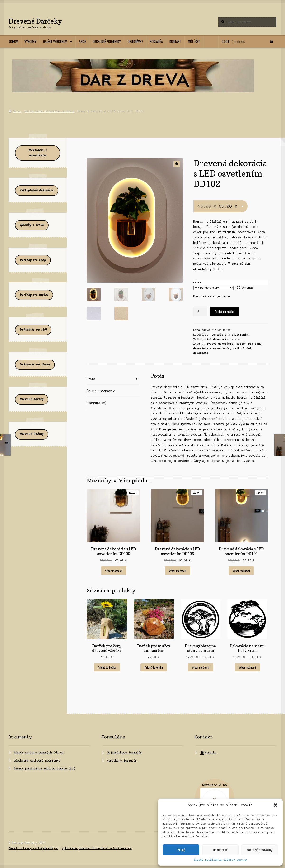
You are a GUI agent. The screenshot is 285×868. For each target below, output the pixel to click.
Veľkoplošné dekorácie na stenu (49, 111)
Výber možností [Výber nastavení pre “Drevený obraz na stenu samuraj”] (201, 667)
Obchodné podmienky (107, 41)
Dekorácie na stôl (33, 330)
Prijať (181, 850)
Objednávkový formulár (124, 752)
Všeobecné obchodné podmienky (37, 760)
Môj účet (194, 41)
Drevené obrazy (32, 399)
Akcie (82, 41)
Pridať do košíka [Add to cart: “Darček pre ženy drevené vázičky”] (107, 667)
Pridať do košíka (224, 312)
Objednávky (135, 41)
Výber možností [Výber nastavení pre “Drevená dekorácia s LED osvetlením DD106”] (178, 571)
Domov (13, 41)
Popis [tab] (91, 379)
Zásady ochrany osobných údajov (39, 752)
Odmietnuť (220, 850)
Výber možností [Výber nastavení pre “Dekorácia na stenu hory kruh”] (247, 667)
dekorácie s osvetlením (212, 348)
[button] (276, 805)
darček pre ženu (249, 344)
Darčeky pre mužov (34, 295)
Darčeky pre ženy (33, 260)
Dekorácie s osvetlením (230, 335)
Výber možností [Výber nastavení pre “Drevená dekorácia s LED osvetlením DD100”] (114, 571)
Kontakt (175, 41)
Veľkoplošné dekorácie (37, 190)
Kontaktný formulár (122, 760)
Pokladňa (156, 41)
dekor (198, 282)
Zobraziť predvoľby (259, 850)
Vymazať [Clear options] (248, 288)
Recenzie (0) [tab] (97, 403)
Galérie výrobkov (55, 41)
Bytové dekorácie (220, 344)
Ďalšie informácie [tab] (101, 391)
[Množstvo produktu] (200, 311)
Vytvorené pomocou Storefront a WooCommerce (97, 848)
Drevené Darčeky (35, 21)
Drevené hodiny (32, 434)
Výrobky (30, 41)
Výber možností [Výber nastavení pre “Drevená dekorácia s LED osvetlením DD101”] (241, 571)
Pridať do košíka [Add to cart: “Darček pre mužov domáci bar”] (154, 667)
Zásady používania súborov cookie (220, 860)
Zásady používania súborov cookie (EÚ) (44, 768)
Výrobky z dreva (32, 225)
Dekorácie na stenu (35, 365)
